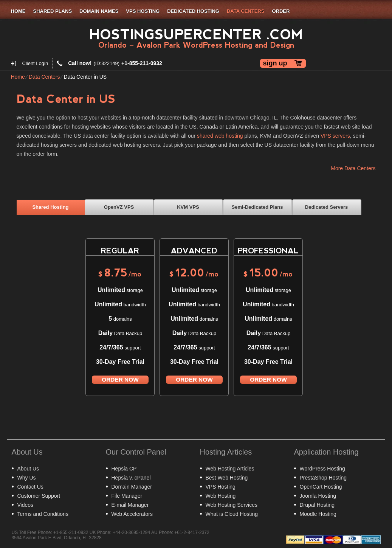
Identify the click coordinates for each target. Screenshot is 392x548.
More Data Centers (353, 168)
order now (120, 380)
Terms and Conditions (43, 514)
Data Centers (246, 11)
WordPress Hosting (322, 469)
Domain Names (99, 11)
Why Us (27, 478)
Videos (26, 505)
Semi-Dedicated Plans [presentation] (257, 207)
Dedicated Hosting (193, 11)
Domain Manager (132, 487)
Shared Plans (53, 11)
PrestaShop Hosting (323, 478)
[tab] (51, 207)
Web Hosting (221, 496)
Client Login (35, 63)
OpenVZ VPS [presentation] (119, 207)
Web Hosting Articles (230, 469)
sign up (275, 63)
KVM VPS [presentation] (188, 207)
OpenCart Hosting (321, 487)
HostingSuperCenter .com (196, 35)
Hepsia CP (124, 469)
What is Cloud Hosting (232, 514)
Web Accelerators (132, 514)
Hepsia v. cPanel (131, 478)
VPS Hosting (143, 11)
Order (281, 11)
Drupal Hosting (317, 505)
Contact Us (30, 487)
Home (18, 11)
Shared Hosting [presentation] (50, 207)
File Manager (127, 496)
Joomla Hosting (318, 496)
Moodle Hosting (318, 514)
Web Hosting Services (232, 505)
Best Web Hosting (227, 478)
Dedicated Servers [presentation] (326, 207)
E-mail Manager (130, 505)
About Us (28, 469)
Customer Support (39, 496)
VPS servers (335, 136)
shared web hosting (220, 136)
